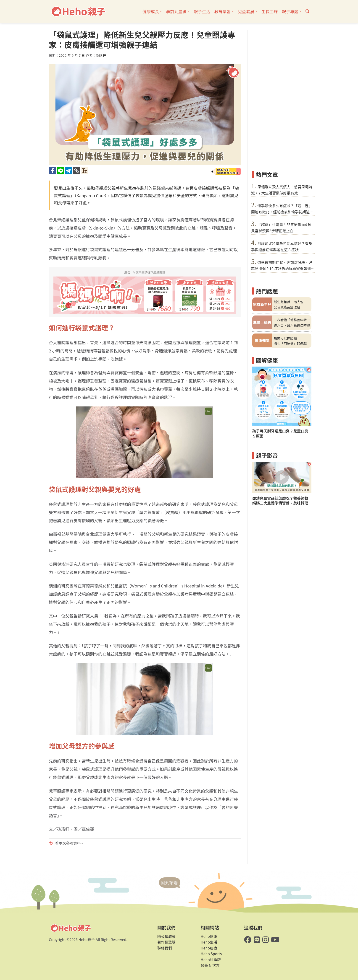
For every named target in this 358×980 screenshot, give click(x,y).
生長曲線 (270, 11)
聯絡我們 (165, 948)
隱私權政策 (166, 936)
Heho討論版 (211, 959)
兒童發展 (248, 11)
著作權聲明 (166, 942)
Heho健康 (209, 936)
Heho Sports (211, 954)
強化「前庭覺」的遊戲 (290, 343)
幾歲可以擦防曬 (285, 338)
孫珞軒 (101, 55)
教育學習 (224, 11)
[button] (307, 11)
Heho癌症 (209, 948)
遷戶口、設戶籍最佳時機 (292, 325)
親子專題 (292, 11)
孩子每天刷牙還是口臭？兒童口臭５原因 (280, 433)
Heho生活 (209, 942)
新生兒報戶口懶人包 (289, 302)
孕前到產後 (178, 11)
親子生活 (202, 11)
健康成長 (152, 11)
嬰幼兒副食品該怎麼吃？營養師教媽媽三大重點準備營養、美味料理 (280, 501)
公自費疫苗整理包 (287, 307)
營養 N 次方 (210, 965)
